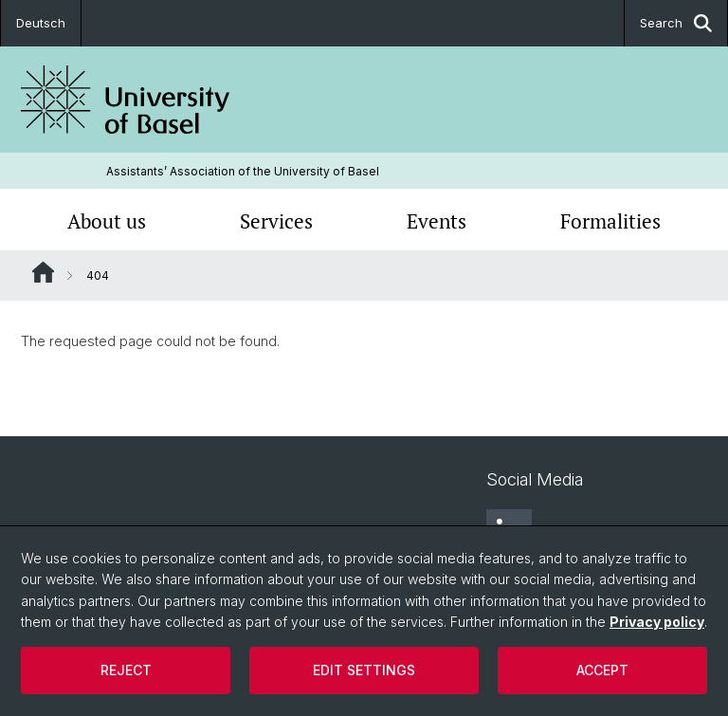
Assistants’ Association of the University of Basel (243, 171)
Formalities (610, 221)
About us (107, 221)
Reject (126, 670)
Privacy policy (657, 622)
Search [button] (676, 23)
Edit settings (364, 670)
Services (276, 221)
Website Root (43, 272)
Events (437, 221)
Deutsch (41, 23)
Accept (602, 670)
